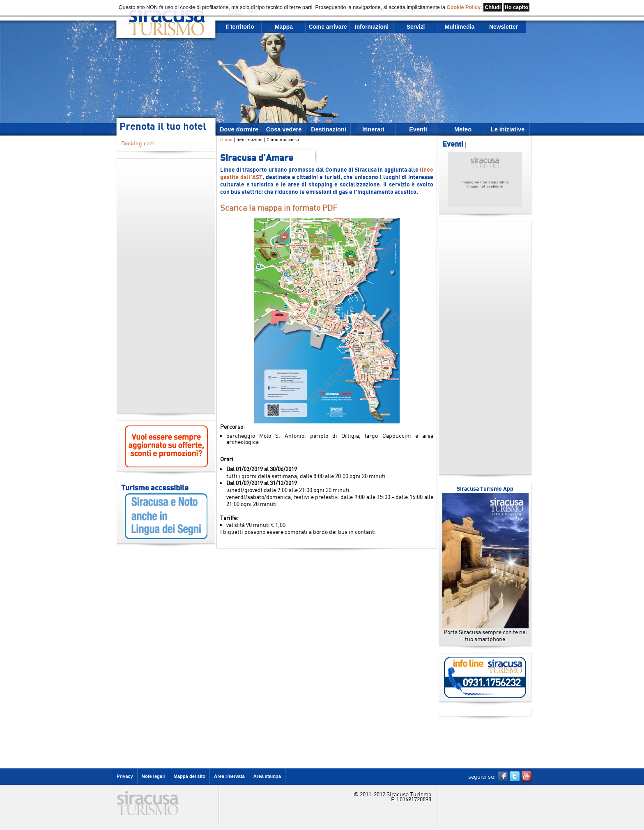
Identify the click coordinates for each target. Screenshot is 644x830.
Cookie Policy (464, 7)
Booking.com (138, 143)
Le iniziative (508, 129)
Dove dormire (239, 129)
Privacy (125, 776)
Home (226, 140)
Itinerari (373, 129)
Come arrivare (328, 27)
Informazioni (372, 27)
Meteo (463, 129)
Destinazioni (329, 129)
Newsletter (504, 27)
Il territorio (240, 27)
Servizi (416, 27)
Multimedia (460, 27)
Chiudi (493, 7)
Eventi (418, 129)
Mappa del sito (189, 776)
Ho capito (516, 7)
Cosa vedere (284, 129)
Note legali (153, 776)
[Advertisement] (166, 286)
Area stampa (267, 776)
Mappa (284, 27)
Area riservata (229, 776)
